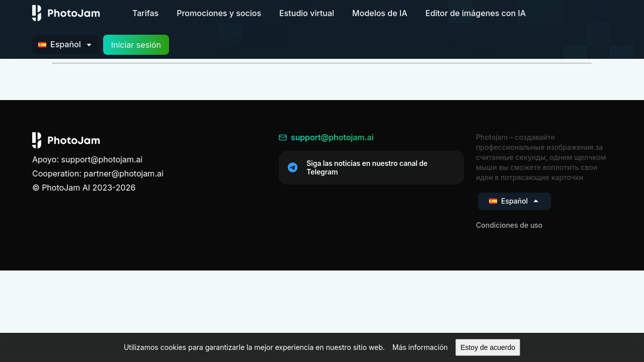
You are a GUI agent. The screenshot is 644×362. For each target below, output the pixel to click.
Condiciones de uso (509, 225)
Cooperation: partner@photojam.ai (98, 173)
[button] (420, 347)
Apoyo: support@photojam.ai (87, 159)
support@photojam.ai (326, 137)
